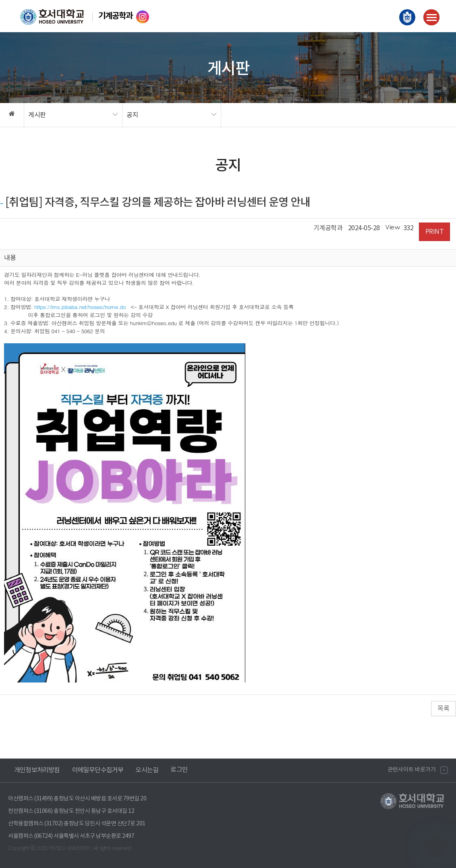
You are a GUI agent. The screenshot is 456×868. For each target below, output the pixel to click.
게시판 (37, 115)
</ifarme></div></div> (436, 846)
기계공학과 (115, 16)
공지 (132, 115)
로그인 (179, 770)
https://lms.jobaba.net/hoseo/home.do (80, 307)
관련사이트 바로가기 (412, 770)
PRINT (435, 232)
